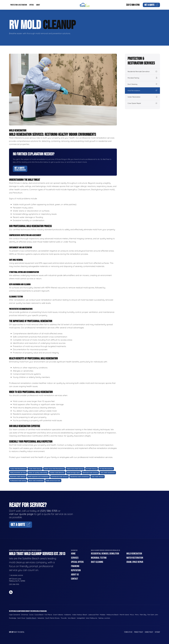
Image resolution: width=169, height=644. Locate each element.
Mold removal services (53, 481)
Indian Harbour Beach (80, 615)
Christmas (25, 615)
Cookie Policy (149, 632)
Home (73, 554)
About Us (75, 575)
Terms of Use (128, 632)
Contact (75, 579)
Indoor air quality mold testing (38, 473)
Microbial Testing (142, 78)
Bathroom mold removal (90, 473)
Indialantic (68, 615)
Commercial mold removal (59, 477)
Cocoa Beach (39, 615)
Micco (132, 615)
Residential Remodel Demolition (142, 72)
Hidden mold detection (57, 473)
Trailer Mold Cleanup (35, 469)
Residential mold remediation (80, 477)
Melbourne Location (16, 575)
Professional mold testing (18, 481)
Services (75, 558)
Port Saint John (153, 615)
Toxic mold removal (98, 477)
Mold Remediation (142, 91)
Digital (22, 632)
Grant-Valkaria (58, 615)
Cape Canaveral (14, 615)
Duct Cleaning (142, 84)
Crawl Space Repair (142, 103)
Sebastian (41, 618)
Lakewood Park (93, 615)
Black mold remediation (36, 481)
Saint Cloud (21, 618)
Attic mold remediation (108, 473)
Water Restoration (142, 97)
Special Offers (77, 562)
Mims (137, 615)
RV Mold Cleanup (92, 469)
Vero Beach (72, 618)
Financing (75, 566)
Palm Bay (143, 615)
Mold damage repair (74, 473)
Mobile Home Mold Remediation (54, 469)
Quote (151, 5)
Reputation (76, 570)
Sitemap (157, 632)
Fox (19, 632)
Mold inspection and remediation (38, 477)
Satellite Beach (31, 618)
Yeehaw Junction (104, 618)
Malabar (103, 615)
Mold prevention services (18, 473)
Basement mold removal (18, 477)
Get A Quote (20, 169)
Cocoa (31, 615)
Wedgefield (81, 618)
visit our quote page (21, 514)
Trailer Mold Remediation (18, 469)
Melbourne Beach (113, 615)
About (38, 5)
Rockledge (13, 618)
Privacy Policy (139, 632)
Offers (32, 5)
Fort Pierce (48, 615)
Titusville (64, 618)
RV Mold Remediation (106, 469)
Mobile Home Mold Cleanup (75, 469)
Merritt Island (124, 615)
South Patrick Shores (52, 618)
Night (16, 632)
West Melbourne (92, 618)
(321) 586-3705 (133, 5)
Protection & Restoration (19, 5)
